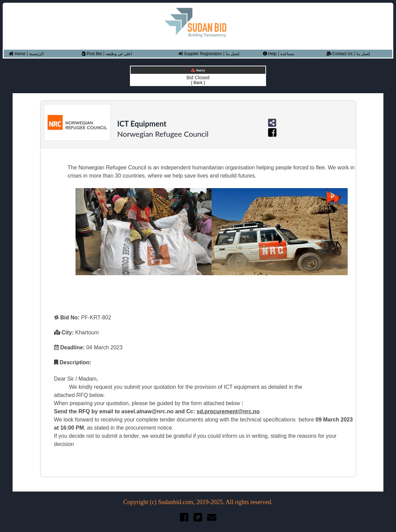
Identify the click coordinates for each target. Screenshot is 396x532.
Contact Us (340, 54)
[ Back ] (198, 83)
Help (270, 54)
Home (17, 54)
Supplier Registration (200, 54)
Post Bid (92, 54)
